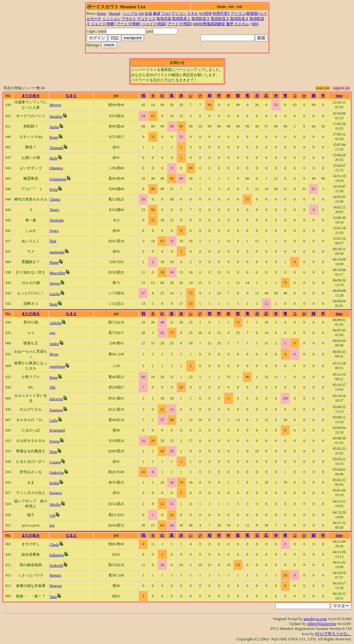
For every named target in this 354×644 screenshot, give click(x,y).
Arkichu (55, 323)
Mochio (55, 504)
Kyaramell (57, 430)
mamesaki (57, 252)
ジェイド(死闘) (154, 24)
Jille (53, 387)
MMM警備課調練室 (209, 24)
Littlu (54, 420)
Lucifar (55, 294)
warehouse (57, 366)
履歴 (230, 24)
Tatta (53, 597)
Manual (115, 13)
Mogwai (56, 586)
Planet (54, 263)
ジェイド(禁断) (103, 24)
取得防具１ (181, 19)
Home (101, 13)
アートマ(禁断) (129, 24)
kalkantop (57, 555)
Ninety (54, 210)
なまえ (71, 96)
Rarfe (54, 158)
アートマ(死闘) (180, 24)
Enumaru (56, 410)
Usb (52, 516)
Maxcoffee (57, 273)
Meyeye (55, 105)
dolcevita (56, 399)
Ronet (54, 137)
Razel (54, 304)
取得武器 (164, 19)
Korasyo (56, 493)
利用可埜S (221, 13)
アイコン (179, 13)
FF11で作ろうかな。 (333, 634)
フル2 (166, 13)
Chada (54, 545)
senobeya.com (315, 619)
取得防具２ (201, 19)
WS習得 (205, 13)
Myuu (54, 354)
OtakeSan (57, 473)
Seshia (54, 483)
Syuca (54, 231)
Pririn (54, 190)
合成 (148, 13)
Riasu (54, 378)
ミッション (111, 19)
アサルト (129, 19)
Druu (53, 452)
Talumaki (56, 148)
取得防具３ (220, 19)
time (339, 96)
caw (52, 333)
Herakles (56, 117)
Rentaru (55, 575)
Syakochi (56, 565)
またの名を (31, 96)
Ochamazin (58, 179)
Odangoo (56, 168)
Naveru (55, 283)
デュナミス (146, 19)
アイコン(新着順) (245, 13)
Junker (54, 344)
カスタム (242, 24)
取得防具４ (239, 19)
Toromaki (56, 220)
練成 (157, 13)
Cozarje (55, 462)
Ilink (53, 241)
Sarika (54, 127)
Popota (54, 441)
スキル (193, 13)
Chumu (55, 199)
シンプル (130, 13)
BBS (255, 24)
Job (141, 13)
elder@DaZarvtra (322, 624)
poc (52, 525)
